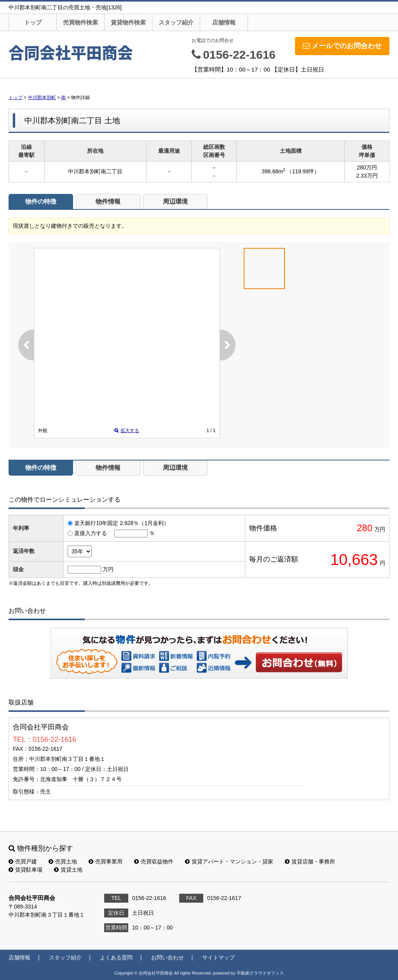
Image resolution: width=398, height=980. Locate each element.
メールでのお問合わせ (342, 46)
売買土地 (63, 861)
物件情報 (108, 201)
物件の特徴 (41, 201)
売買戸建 (23, 861)
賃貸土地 (68, 870)
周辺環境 (175, 201)
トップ (33, 22)
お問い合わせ (299, 662)
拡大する (127, 431)
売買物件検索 (80, 22)
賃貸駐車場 (25, 870)
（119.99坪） (303, 171)
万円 (108, 569)
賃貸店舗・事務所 (310, 861)
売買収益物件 (154, 861)
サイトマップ (218, 957)
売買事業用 (106, 861)
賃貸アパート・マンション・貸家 (229, 861)
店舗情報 (224, 22)
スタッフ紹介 (176, 22)
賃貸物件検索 (128, 22)
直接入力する (91, 533)
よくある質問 (116, 957)
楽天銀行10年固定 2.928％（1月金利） (122, 523)
